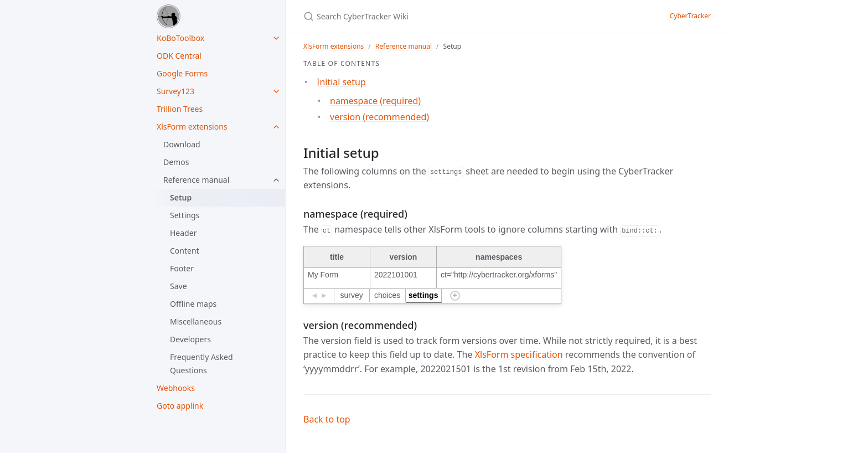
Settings (185, 215)
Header (183, 233)
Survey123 (175, 91)
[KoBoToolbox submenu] (276, 38)
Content (185, 251)
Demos (176, 162)
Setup (181, 197)
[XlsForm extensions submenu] (276, 127)
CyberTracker (690, 16)
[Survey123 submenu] (276, 91)
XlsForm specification (519, 354)
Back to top (327, 419)
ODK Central (179, 56)
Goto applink (180, 406)
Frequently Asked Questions (201, 364)
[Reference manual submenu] (276, 180)
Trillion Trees (180, 109)
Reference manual (196, 180)
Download (182, 144)
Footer (182, 268)
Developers (190, 339)
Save (179, 286)
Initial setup (341, 82)
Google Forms (182, 73)
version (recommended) (379, 117)
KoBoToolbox (180, 38)
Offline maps (193, 304)
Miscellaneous (196, 321)
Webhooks (176, 388)
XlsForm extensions (192, 127)
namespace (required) (375, 101)
